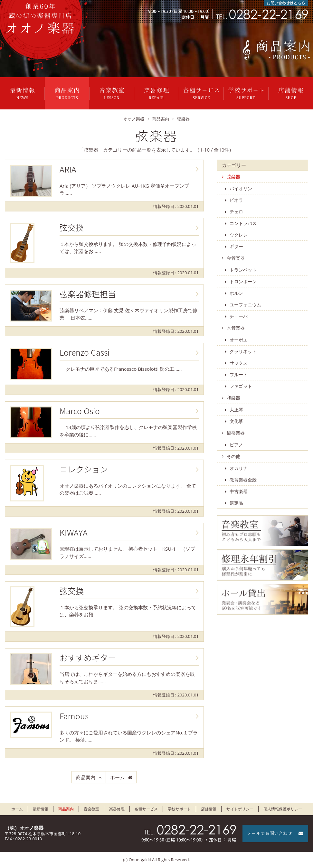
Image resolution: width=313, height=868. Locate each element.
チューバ (239, 316)
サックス (239, 363)
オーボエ (239, 340)
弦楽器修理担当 (88, 294)
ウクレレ (239, 235)
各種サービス (201, 93)
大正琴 (236, 410)
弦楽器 (233, 177)
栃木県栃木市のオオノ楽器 (40, 19)
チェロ (236, 212)
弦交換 (72, 228)
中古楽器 (239, 491)
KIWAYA (74, 533)
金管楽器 (236, 258)
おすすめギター (88, 658)
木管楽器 (236, 328)
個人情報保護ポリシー (283, 809)
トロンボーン (243, 281)
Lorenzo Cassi (85, 352)
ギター (236, 246)
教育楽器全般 (243, 480)
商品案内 (67, 93)
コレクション (84, 469)
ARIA (68, 169)
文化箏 (236, 421)
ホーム (117, 777)
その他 (233, 456)
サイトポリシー (240, 809)
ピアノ (236, 445)
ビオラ (236, 200)
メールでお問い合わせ (275, 834)
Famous (74, 716)
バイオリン (241, 188)
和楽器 (233, 398)
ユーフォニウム (245, 305)
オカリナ (239, 468)
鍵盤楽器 (236, 433)
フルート (239, 374)
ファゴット (241, 386)
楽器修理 (156, 93)
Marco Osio (80, 411)
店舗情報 (291, 93)
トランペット (243, 270)
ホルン (236, 293)
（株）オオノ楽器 (24, 828)
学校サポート (246, 93)
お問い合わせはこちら (286, 3)
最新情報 (22, 93)
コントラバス (243, 223)
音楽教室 (112, 93)
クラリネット (243, 351)
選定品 (236, 503)
